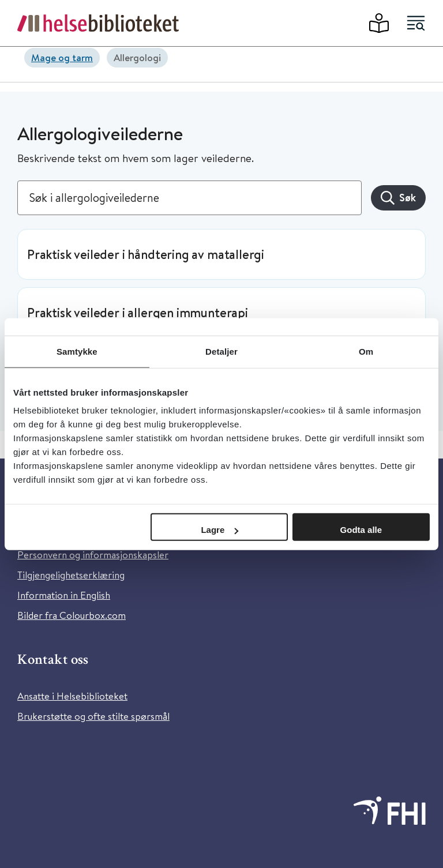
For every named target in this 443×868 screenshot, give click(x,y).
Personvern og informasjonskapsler (93, 555)
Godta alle (361, 530)
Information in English (64, 595)
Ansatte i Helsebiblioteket (72, 696)
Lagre (219, 530)
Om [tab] (366, 351)
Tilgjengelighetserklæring (71, 575)
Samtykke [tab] (77, 351)
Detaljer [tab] (221, 351)
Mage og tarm (62, 57)
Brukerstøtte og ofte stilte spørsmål (93, 716)
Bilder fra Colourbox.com (72, 615)
